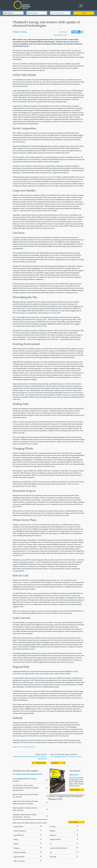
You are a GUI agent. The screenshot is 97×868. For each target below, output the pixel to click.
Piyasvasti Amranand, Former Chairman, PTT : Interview (26, 796)
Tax (51, 852)
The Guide (53, 857)
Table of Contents (19, 861)
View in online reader (60, 35)
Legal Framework (19, 857)
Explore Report (75, 790)
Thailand (16, 32)
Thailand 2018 (74, 775)
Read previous (41, 763)
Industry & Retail (55, 840)
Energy (24, 32)
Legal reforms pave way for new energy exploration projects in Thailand (25, 803)
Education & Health (20, 852)
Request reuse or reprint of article (24, 747)
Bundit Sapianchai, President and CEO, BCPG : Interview (25, 809)
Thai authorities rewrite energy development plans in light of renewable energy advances (26, 788)
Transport (17, 848)
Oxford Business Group (34, 5)
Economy (53, 827)
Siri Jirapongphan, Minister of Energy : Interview (66, 757)
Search (84, 13)
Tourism (16, 844)
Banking (52, 831)
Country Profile (18, 827)
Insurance (53, 835)
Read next (55, 763)
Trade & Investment (20, 831)
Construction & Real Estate (59, 848)
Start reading (73, 822)
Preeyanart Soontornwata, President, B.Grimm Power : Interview (25, 816)
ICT (51, 844)
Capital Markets (19, 835)
